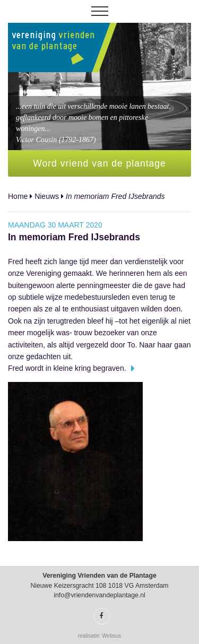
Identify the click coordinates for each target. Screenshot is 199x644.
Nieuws (47, 196)
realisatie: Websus (100, 636)
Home (18, 196)
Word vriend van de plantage (99, 163)
